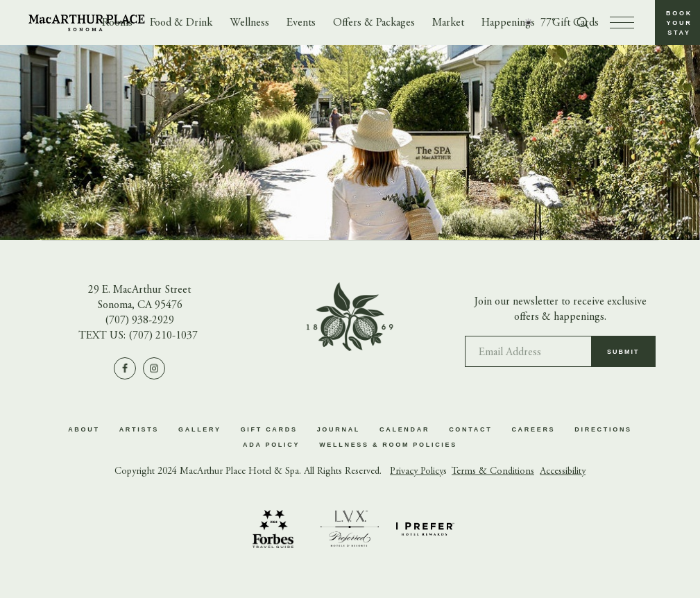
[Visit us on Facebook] (125, 368)
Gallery (200, 429)
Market (448, 23)
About (84, 429)
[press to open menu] (622, 23)
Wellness (249, 23)
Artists (139, 429)
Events (301, 23)
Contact (470, 429)
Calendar (404, 429)
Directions (603, 429)
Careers (533, 429)
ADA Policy (271, 445)
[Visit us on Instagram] (154, 368)
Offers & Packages (374, 23)
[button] (677, 23)
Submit (623, 357)
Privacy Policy (417, 472)
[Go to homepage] (87, 23)
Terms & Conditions (493, 472)
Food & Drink (181, 23)
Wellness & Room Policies (388, 445)
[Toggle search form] (583, 23)
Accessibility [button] (563, 472)
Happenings (508, 23)
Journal (339, 429)
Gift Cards (269, 429)
